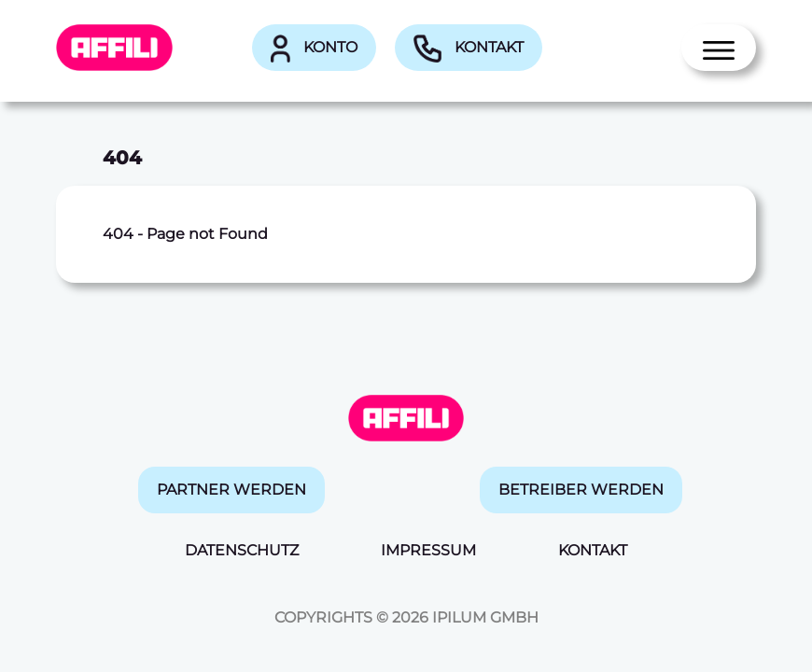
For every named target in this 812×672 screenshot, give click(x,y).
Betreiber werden (581, 490)
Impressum (428, 550)
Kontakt (469, 49)
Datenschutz (242, 550)
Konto (314, 49)
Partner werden (231, 490)
